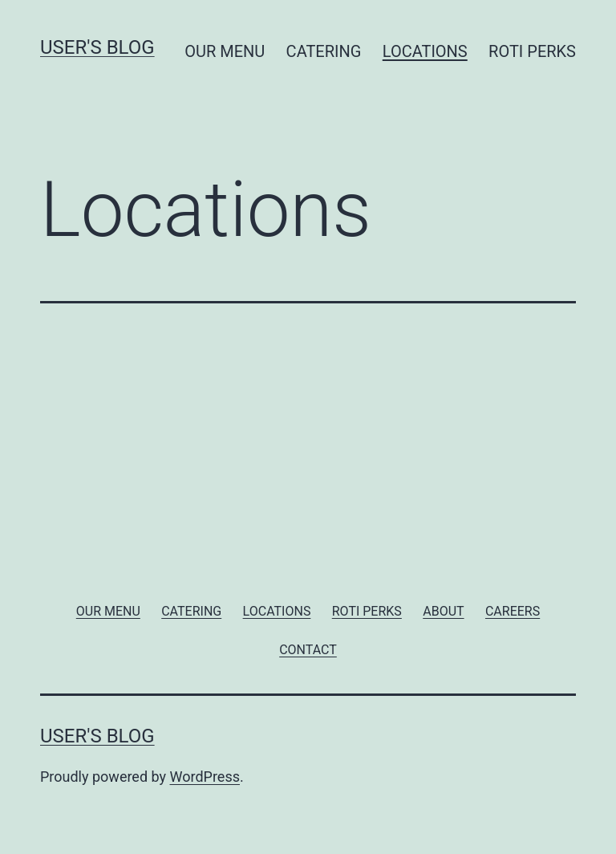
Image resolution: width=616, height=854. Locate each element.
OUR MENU (225, 51)
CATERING (324, 51)
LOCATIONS (425, 51)
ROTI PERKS (532, 51)
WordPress (205, 777)
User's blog (97, 47)
